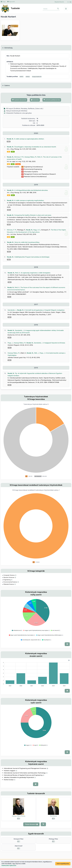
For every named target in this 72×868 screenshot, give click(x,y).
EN (68, 2)
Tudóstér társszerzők (19, 100)
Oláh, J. (36, 353)
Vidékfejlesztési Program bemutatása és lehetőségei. (32, 257)
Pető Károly (53, 816)
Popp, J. (10, 343)
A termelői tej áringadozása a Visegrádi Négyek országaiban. (45, 310)
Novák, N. (10, 139)
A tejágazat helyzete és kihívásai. (54, 343)
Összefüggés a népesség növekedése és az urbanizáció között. (35, 147)
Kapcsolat (11, 2)
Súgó (3, 2)
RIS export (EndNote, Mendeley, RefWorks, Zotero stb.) (24, 109)
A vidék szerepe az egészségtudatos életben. (29, 139)
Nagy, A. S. (37, 230)
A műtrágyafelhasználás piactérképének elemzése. (31, 190)
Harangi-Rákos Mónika (19, 816)
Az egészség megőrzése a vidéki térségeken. (36, 273)
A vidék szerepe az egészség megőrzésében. (29, 200)
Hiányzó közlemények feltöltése (16, 111)
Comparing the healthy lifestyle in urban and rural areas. (33, 215)
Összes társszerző (31, 824)
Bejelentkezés (59, 2)
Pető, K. (40, 157)
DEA (9, 142)
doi (8, 152)
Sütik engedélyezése (63, 864)
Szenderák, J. (12, 310)
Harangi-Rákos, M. (31, 157)
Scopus (18, 164)
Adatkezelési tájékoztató (9, 866)
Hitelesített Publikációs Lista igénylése (18, 113)
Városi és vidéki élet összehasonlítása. (27, 242)
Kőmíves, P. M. (19, 157)
